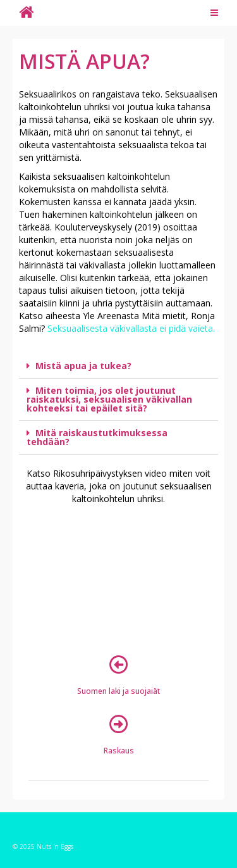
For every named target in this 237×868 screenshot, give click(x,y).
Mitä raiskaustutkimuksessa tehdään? (97, 437)
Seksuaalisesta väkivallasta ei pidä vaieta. (130, 328)
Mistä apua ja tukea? (83, 366)
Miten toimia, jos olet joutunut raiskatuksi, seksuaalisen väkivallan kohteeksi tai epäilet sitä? (109, 399)
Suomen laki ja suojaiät (118, 691)
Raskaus (119, 751)
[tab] (118, 366)
